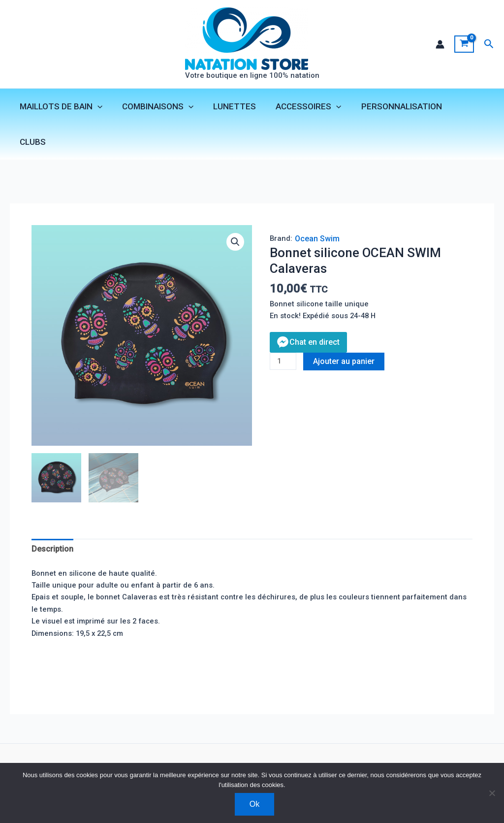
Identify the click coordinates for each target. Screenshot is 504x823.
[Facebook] (405, 759)
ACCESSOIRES (305, 108)
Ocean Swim (318, 211)
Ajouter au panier (347, 337)
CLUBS (465, 108)
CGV (210, 759)
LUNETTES (235, 108)
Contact (48, 759)
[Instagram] (420, 759)
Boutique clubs (97, 759)
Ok (254, 804)
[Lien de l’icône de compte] (440, 45)
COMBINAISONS (161, 108)
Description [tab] (54, 521)
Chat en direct (315, 317)
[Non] (492, 793)
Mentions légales (163, 759)
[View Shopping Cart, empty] (464, 45)
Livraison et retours (261, 759)
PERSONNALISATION (395, 108)
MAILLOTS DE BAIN (67, 108)
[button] (489, 45)
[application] (103, 108)
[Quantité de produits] (284, 337)
